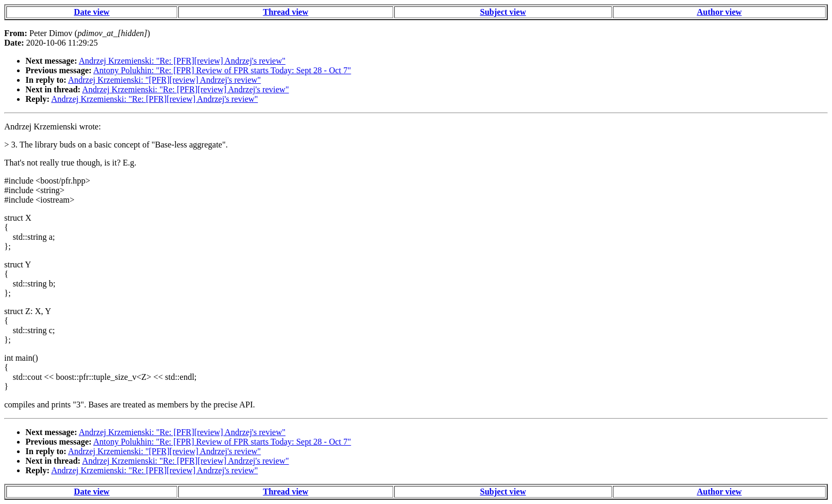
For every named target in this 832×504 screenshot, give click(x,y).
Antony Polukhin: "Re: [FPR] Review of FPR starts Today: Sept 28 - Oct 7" (222, 70)
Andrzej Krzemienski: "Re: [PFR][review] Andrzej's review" (182, 61)
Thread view (286, 12)
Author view (719, 12)
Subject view (503, 12)
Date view (92, 12)
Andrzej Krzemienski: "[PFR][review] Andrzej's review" (164, 80)
